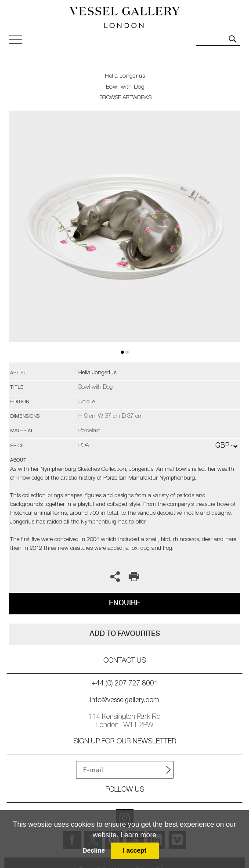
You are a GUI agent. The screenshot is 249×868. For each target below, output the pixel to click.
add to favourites (125, 633)
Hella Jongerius (125, 77)
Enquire (124, 603)
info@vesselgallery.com (124, 701)
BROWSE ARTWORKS (125, 98)
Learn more (138, 835)
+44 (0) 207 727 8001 (125, 684)
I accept (135, 850)
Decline (94, 850)
